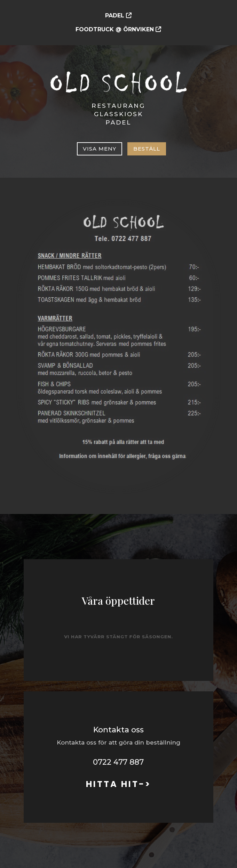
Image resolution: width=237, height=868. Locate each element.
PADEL (115, 15)
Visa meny (100, 149)
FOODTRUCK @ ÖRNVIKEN (116, 29)
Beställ (147, 149)
